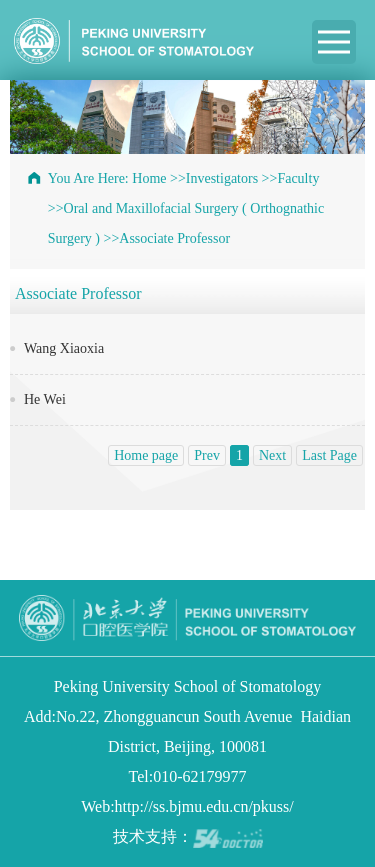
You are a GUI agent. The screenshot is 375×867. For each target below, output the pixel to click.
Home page (146, 455)
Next (272, 455)
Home (149, 178)
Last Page (329, 455)
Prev (207, 455)
